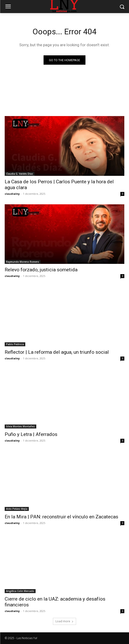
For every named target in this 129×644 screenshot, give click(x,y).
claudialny (12, 194)
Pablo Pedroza (15, 344)
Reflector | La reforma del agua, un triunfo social (57, 352)
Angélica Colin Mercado (20, 591)
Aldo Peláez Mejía (17, 509)
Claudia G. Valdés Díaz (20, 174)
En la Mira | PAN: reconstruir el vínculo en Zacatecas (61, 517)
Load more (64, 621)
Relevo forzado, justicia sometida (41, 270)
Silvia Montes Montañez (20, 426)
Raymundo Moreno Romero (23, 262)
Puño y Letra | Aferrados (31, 434)
